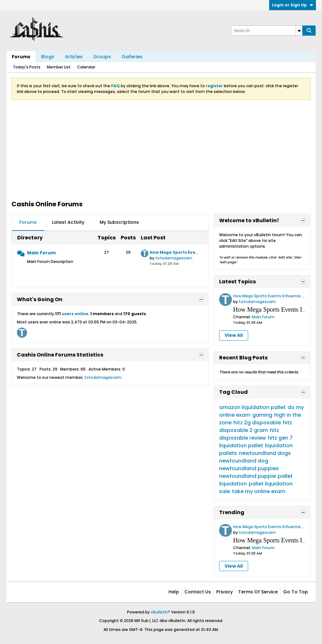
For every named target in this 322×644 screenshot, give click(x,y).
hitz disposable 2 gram (256, 426)
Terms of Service (258, 592)
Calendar (86, 67)
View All (234, 335)
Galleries (132, 57)
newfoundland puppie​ (247, 476)
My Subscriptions (119, 222)
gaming (262, 415)
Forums (21, 57)
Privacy (225, 592)
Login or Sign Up (293, 5)
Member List (59, 67)
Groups (102, 57)
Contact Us (198, 592)
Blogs (48, 57)
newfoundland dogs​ (265, 453)
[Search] (267, 31)
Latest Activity (68, 222)
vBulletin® (160, 612)
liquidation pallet (241, 446)
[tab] (28, 223)
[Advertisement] (161, 150)
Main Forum (41, 253)
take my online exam (259, 491)
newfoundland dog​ (244, 461)
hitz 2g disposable (257, 423)
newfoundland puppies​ (249, 468)
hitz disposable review (249, 434)
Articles (74, 57)
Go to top (296, 592)
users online (75, 314)
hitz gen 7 (280, 438)
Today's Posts (27, 67)
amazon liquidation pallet (252, 407)
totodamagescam (174, 258)
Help (174, 592)
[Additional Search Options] (299, 31)
